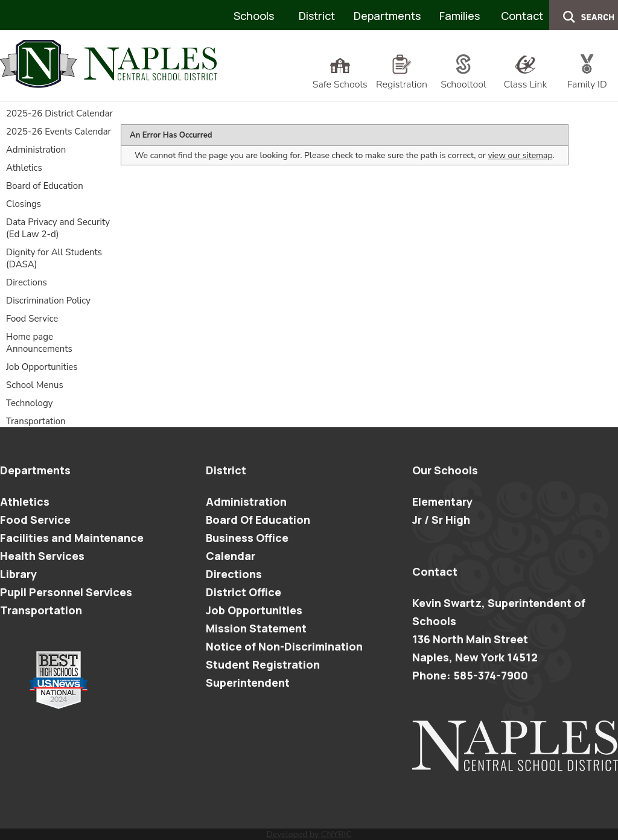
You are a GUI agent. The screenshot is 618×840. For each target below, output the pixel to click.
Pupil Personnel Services (66, 592)
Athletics (24, 168)
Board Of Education (258, 520)
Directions (27, 282)
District (317, 16)
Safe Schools (340, 78)
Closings (24, 204)
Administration (36, 150)
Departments (387, 16)
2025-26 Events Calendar (59, 132)
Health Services (42, 556)
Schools (254, 16)
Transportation (36, 421)
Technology (29, 403)
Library (18, 574)
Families (460, 16)
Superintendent (248, 682)
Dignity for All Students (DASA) (54, 258)
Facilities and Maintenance (72, 538)
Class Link (525, 78)
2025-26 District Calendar (59, 113)
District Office (244, 592)
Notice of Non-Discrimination (284, 646)
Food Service (32, 319)
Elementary (442, 501)
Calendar (231, 556)
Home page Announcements (39, 343)
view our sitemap (520, 155)
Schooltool (463, 78)
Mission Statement (256, 628)
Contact (522, 16)
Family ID (587, 78)
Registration (402, 78)
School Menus (35, 385)
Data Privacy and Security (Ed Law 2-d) (58, 228)
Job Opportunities (42, 367)
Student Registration (263, 664)
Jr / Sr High (441, 520)
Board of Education (45, 186)
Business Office (247, 538)
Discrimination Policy (48, 301)
